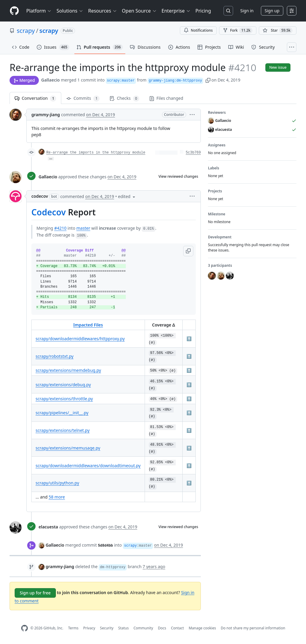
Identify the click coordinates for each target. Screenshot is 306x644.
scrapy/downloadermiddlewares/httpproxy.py (80, 339)
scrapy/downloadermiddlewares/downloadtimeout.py (88, 466)
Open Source (139, 11)
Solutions (70, 11)
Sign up (272, 11)
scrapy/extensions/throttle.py (64, 399)
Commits (83, 98)
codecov (40, 196)
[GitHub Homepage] (25, 628)
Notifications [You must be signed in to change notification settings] (198, 30)
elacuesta (48, 527)
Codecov (49, 212)
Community (143, 628)
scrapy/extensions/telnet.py (63, 430)
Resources (103, 11)
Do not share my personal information (253, 628)
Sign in (247, 11)
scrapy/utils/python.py (57, 483)
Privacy (89, 628)
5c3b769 (193, 153)
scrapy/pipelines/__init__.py (62, 413)
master (83, 228)
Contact (177, 628)
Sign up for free (35, 593)
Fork (238, 30)
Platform (39, 11)
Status (124, 628)
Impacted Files (88, 325)
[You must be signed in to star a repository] (278, 30)
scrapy (26, 31)
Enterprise (176, 11)
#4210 (60, 228)
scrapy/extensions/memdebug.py (68, 370)
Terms (73, 628)
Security (107, 628)
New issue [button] (278, 67)
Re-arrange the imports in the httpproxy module (96, 153)
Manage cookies (202, 628)
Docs (162, 628)
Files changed (166, 98)
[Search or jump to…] (228, 11)
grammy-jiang (46, 115)
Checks (124, 98)
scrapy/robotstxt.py (55, 356)
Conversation (35, 98)
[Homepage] (14, 11)
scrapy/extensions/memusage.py (68, 448)
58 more (57, 497)
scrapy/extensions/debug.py (63, 385)
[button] (208, 80)
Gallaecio (51, 80)
